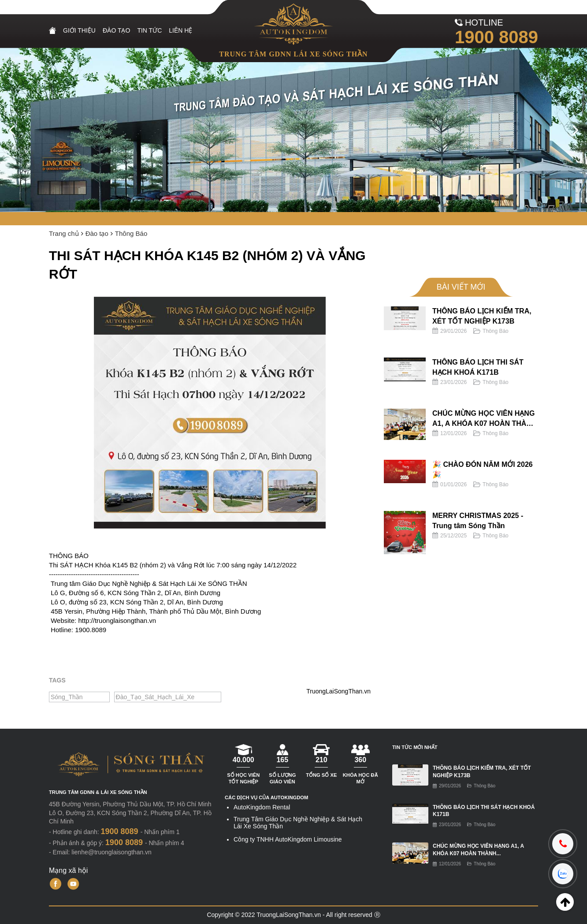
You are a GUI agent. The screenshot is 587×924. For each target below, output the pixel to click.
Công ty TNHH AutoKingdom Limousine (288, 839)
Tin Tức (149, 30)
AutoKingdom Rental (262, 807)
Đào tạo (116, 30)
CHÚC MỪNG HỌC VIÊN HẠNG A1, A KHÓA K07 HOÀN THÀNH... (478, 850)
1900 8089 (496, 37)
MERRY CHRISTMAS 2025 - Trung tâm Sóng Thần (478, 520)
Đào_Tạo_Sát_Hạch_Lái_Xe (155, 697)
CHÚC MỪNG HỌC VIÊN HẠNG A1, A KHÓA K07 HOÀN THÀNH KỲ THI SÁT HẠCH (484, 419)
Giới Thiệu (79, 30)
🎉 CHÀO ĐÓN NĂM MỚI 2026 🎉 (483, 469)
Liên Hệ (180, 30)
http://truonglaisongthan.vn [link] (117, 620)
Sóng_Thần (67, 697)
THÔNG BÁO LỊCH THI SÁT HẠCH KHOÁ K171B (478, 367)
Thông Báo (131, 233)
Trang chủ (64, 233)
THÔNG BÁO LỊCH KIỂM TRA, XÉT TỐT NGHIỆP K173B (482, 316)
